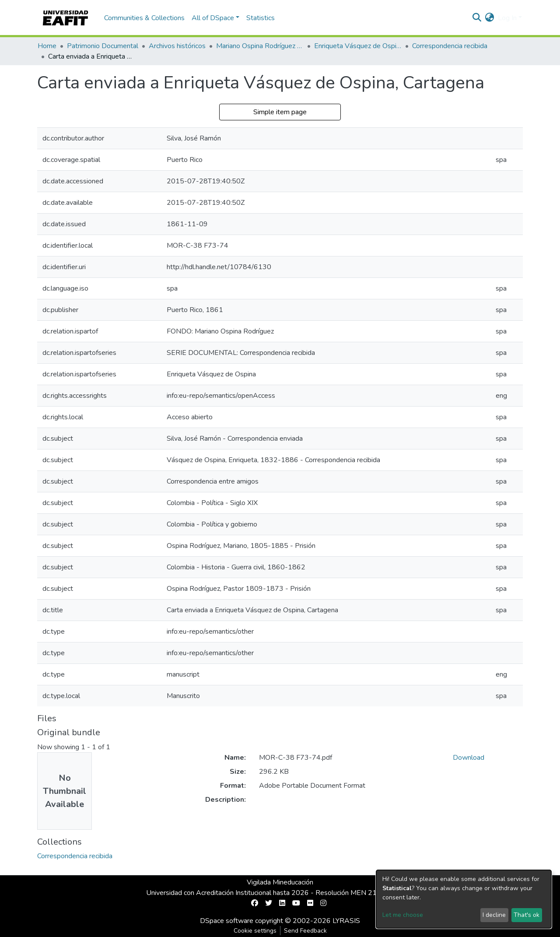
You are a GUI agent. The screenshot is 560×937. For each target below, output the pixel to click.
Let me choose (403, 915)
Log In (507, 18)
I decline (494, 915)
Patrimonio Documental (103, 46)
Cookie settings (255, 931)
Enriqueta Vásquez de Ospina (358, 46)
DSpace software (227, 921)
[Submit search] (477, 18)
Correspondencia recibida (450, 46)
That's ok (527, 915)
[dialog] (464, 899)
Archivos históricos (177, 46)
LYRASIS (346, 921)
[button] (490, 18)
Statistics (261, 18)
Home (47, 46)
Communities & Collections (144, 18)
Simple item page (280, 112)
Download (469, 758)
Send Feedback (305, 931)
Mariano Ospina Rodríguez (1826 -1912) (260, 46)
